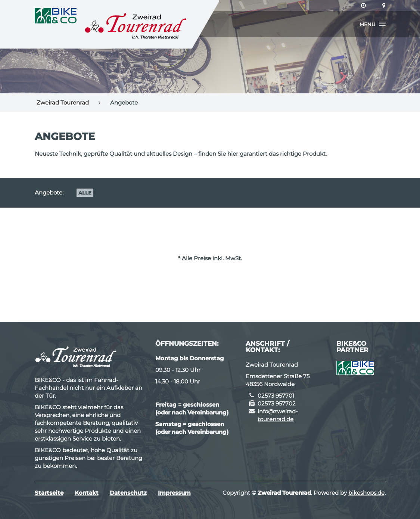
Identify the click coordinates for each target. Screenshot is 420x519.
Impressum (174, 493)
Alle (85, 193)
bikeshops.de (366, 493)
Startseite (49, 493)
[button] (373, 24)
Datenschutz (128, 493)
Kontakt (87, 493)
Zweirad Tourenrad (63, 102)
